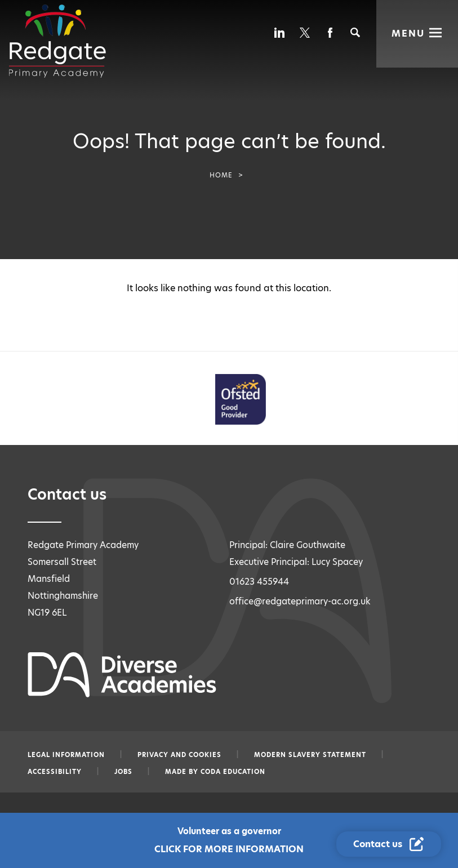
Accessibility (55, 772)
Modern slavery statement (310, 755)
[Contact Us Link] (390, 844)
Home (221, 175)
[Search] (355, 32)
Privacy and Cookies (179, 755)
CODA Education (233, 772)
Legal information (66, 755)
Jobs (123, 772)
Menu (408, 32)
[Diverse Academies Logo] (57, 41)
